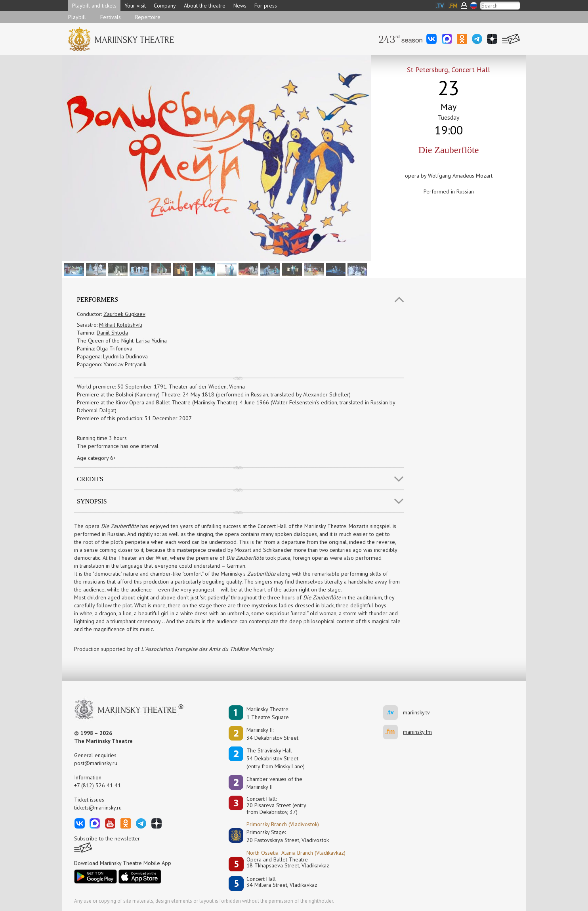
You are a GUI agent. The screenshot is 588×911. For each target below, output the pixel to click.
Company (165, 6)
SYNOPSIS (92, 501)
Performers (97, 300)
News (240, 6)
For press (266, 6)
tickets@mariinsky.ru (98, 808)
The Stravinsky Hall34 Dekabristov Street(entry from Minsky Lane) (276, 758)
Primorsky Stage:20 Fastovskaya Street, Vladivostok (282, 836)
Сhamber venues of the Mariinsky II (274, 783)
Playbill (77, 17)
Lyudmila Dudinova (125, 356)
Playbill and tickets (94, 6)
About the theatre (205, 6)
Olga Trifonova (114, 348)
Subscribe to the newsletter (107, 838)
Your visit (135, 6)
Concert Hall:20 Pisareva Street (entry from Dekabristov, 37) (276, 806)
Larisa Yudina (151, 341)
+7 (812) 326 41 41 (97, 785)
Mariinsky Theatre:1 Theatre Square (268, 713)
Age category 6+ (96, 458)
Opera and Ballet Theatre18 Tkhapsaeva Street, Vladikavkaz (288, 863)
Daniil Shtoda (112, 333)
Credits (90, 479)
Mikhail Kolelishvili (121, 325)
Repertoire (148, 17)
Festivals (111, 17)
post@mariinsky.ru (96, 763)
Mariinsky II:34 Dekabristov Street (272, 734)
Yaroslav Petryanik (125, 364)
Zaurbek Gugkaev (124, 314)
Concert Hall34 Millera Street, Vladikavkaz (282, 882)
